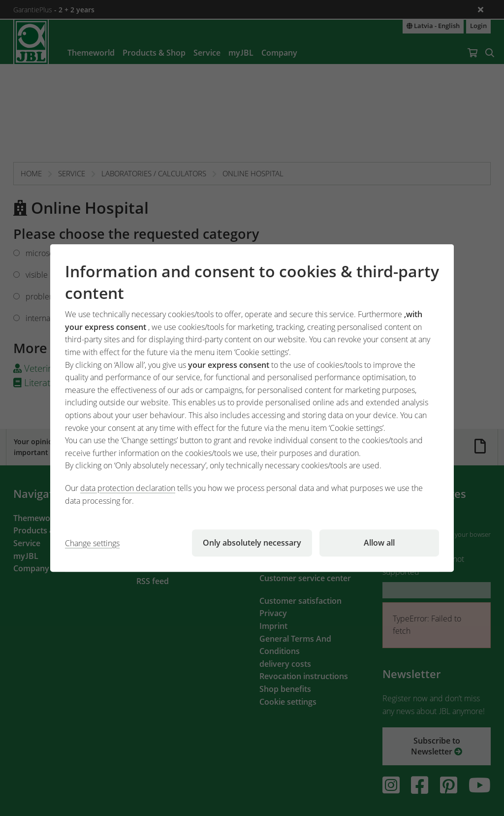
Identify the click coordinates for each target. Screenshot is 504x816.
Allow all (379, 543)
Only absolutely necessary (252, 543)
